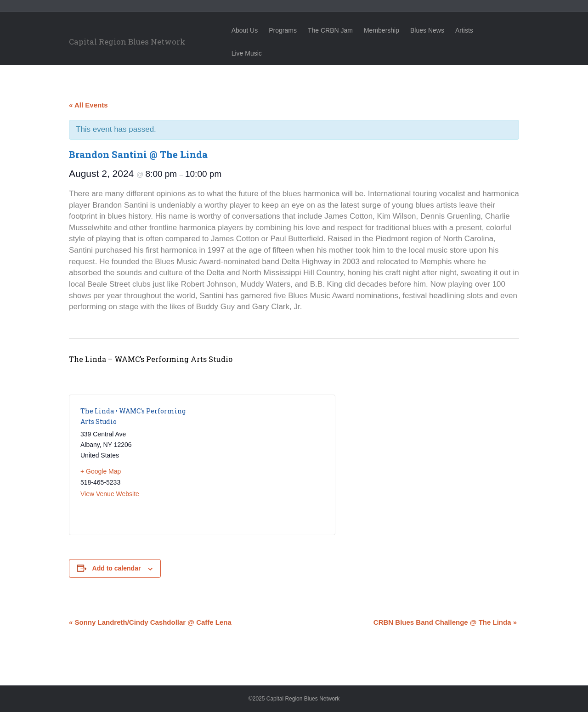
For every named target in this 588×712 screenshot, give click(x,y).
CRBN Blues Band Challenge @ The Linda (445, 622)
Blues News (435, 30)
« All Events (88, 105)
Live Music (508, 30)
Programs (291, 30)
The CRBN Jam (339, 30)
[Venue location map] (263, 465)
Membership (390, 30)
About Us (253, 30)
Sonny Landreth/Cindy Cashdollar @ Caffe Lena (150, 622)
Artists (472, 30)
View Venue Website (110, 494)
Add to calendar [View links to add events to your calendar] (117, 568)
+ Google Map (101, 471)
